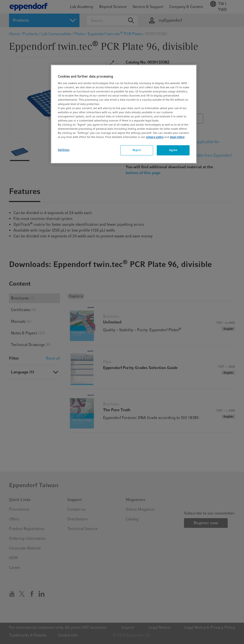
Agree (173, 150)
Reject (137, 150)
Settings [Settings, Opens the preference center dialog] (64, 150)
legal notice (177, 137)
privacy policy (155, 137)
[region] (124, 114)
